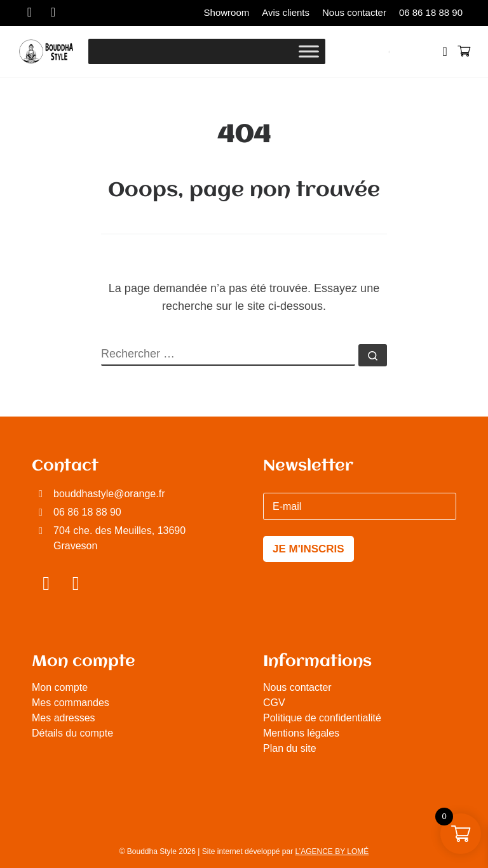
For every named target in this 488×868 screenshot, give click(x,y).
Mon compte (60, 687)
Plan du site (290, 748)
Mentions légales (301, 733)
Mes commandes (71, 703)
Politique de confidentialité (322, 718)
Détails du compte (72, 733)
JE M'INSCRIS (308, 549)
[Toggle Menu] (309, 51)
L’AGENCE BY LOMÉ (332, 851)
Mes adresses (64, 718)
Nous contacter (297, 687)
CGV (274, 703)
